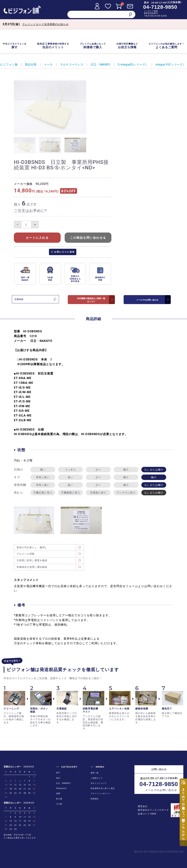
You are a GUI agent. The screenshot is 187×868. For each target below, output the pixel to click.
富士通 (59, 799)
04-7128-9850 (160, 7)
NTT (58, 773)
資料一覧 (95, 773)
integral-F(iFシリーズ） (170, 65)
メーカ (48, 65)
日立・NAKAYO (100, 65)
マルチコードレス (72, 65)
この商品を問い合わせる (88, 238)
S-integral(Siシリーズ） (133, 65)
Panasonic (61, 788)
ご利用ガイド (97, 778)
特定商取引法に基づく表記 (103, 788)
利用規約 (95, 799)
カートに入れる (37, 238)
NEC (58, 778)
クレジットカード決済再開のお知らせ (45, 24)
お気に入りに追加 (64, 252)
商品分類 (31, 65)
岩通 (58, 793)
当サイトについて (99, 783)
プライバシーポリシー (101, 793)
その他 (59, 804)
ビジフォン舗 (9, 65)
